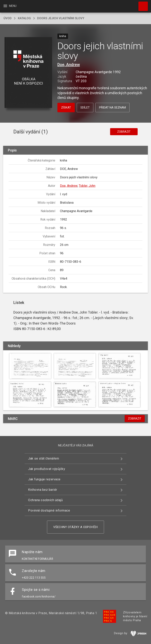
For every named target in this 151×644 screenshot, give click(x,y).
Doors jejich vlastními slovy (61, 18)
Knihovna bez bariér (43, 490)
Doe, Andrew (69, 65)
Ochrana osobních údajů (45, 500)
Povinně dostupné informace (49, 510)
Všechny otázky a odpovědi (76, 527)
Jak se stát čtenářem (44, 458)
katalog (24, 18)
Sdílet (85, 108)
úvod (8, 18)
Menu (10, 6)
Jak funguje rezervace (44, 479)
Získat (66, 108)
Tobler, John (87, 186)
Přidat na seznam (112, 108)
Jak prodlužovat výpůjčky (47, 469)
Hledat (141, 4)
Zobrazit (124, 132)
